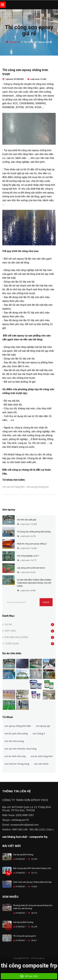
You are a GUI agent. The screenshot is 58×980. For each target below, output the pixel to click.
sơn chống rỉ (39, 733)
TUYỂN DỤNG (12, 643)
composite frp (38, 837)
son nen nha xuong (14, 741)
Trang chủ (13, 42)
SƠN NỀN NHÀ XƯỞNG (16, 637)
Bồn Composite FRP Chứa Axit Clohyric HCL (32, 868)
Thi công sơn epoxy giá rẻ (29, 30)
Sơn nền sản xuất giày (27, 520)
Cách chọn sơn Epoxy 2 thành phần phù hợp (32, 882)
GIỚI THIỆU (10, 631)
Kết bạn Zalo (29, 976)
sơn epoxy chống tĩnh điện (18, 726)
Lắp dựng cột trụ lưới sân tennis (31, 568)
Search (46, 602)
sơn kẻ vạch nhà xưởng (16, 733)
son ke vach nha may (15, 756)
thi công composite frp (29, 966)
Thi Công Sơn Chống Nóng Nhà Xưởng (34, 532)
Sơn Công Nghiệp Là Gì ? (28, 556)
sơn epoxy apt (43, 726)
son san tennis (41, 764)
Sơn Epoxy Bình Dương (23, 855)
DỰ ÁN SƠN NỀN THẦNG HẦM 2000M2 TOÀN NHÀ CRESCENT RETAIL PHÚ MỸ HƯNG (34, 583)
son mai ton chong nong (17, 764)
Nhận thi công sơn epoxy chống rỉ (32, 544)
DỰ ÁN (8, 624)
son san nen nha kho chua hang (20, 749)
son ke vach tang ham (42, 756)
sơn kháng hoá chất (15, 837)
